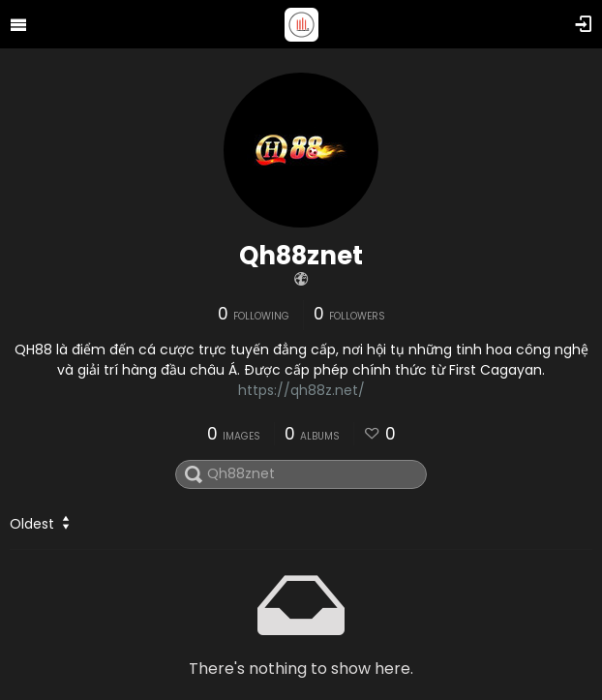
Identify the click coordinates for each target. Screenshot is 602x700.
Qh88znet (301, 256)
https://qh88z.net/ (301, 390)
